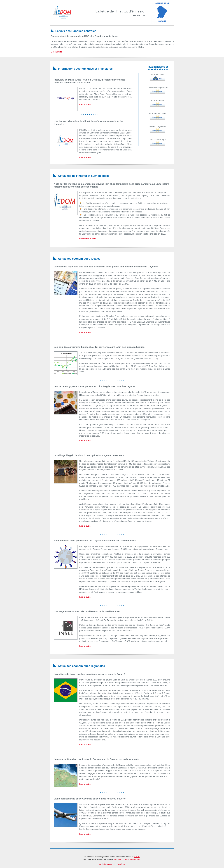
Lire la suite (56, 52)
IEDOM (137, 857)
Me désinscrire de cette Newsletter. (112, 864)
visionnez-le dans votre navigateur (127, 859)
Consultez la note (88, 239)
